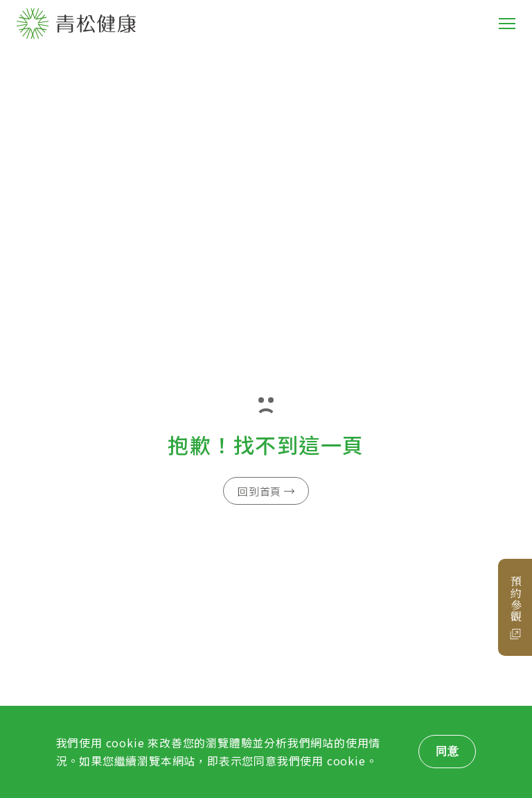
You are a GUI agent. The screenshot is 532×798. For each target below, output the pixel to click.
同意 (447, 751)
